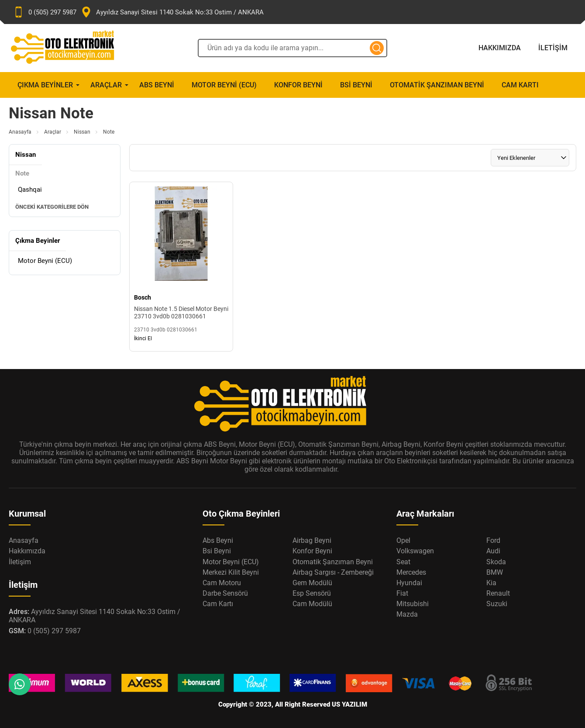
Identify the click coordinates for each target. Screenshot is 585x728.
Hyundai (409, 583)
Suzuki (497, 604)
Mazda (407, 614)
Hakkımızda (500, 48)
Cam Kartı (520, 85)
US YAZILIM (349, 704)
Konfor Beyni (298, 85)
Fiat (402, 593)
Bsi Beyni (356, 85)
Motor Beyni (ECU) (224, 85)
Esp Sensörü (312, 593)
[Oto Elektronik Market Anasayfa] (70, 48)
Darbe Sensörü (225, 593)
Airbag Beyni (312, 540)
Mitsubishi (413, 604)
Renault (498, 593)
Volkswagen (415, 551)
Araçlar (106, 85)
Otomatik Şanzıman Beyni (437, 85)
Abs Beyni (157, 85)
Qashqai (30, 190)
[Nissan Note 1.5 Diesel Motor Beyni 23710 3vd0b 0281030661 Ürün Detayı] (181, 267)
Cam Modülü (312, 604)
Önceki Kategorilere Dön (52, 207)
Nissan (82, 132)
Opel (403, 540)
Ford (493, 540)
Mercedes (411, 572)
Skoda (496, 562)
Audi (493, 551)
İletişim (553, 48)
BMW (495, 572)
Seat (403, 562)
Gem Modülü (312, 583)
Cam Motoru (222, 583)
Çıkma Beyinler (45, 85)
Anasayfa (20, 132)
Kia (491, 583)
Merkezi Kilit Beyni (231, 572)
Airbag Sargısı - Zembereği (333, 572)
